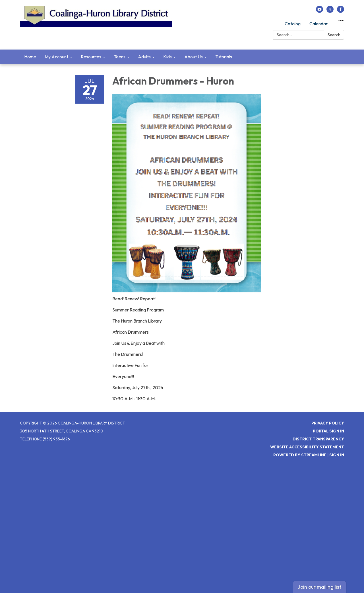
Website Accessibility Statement (307, 447)
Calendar (318, 24)
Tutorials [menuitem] (224, 57)
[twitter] (330, 11)
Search (334, 35)
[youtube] (319, 11)
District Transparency (318, 439)
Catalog (293, 24)
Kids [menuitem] (167, 57)
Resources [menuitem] (91, 57)
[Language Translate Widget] (341, 21)
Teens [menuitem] (120, 57)
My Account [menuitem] (56, 57)
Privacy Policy (328, 423)
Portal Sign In (328, 431)
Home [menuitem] (30, 57)
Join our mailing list (319, 587)
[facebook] (341, 11)
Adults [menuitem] (144, 57)
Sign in (337, 455)
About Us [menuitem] (194, 57)
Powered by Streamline (300, 455)
